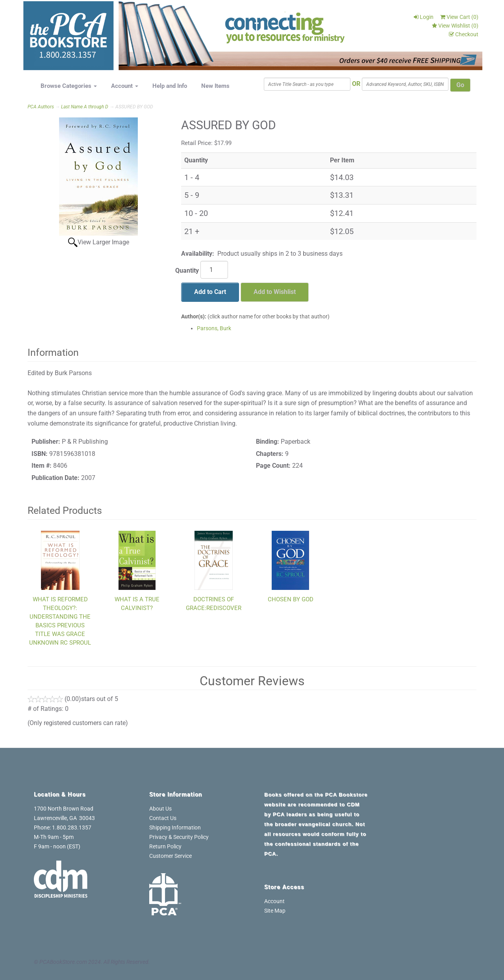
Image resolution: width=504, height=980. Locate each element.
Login (424, 17)
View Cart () (459, 17)
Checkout (464, 34)
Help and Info (170, 86)
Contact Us (163, 818)
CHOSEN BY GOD (291, 599)
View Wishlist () (455, 26)
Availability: (198, 254)
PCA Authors (41, 107)
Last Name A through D (85, 107)
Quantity (187, 271)
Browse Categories (69, 86)
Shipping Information (175, 828)
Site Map (275, 911)
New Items (215, 86)
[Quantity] (214, 270)
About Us (160, 809)
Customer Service (170, 856)
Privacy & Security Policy (179, 837)
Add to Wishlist (275, 292)
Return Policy (165, 846)
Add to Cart (210, 292)
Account (125, 86)
